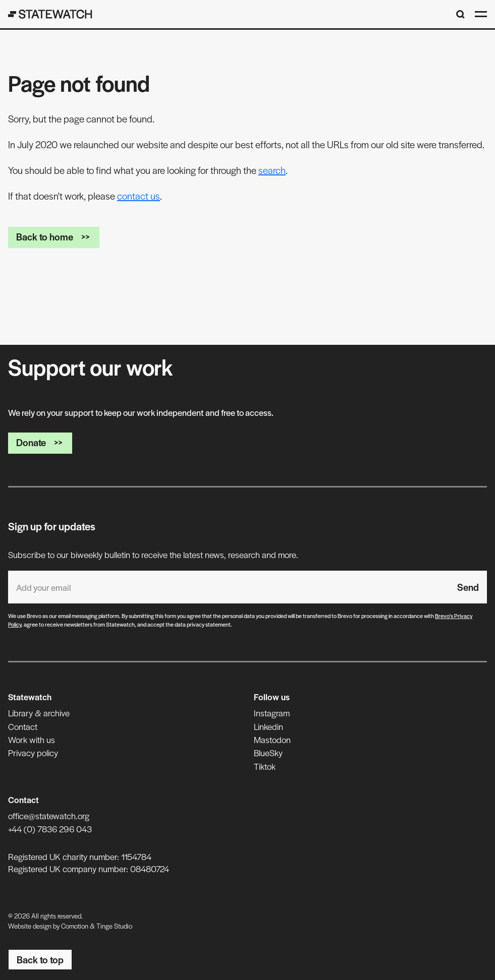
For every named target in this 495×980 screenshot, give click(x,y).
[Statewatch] (50, 14)
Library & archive (39, 713)
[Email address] (229, 587)
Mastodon (272, 740)
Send (468, 587)
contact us (139, 196)
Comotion (75, 926)
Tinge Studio (114, 926)
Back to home (54, 237)
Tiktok (265, 766)
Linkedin (268, 726)
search (272, 170)
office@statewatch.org (49, 816)
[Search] (460, 14)
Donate (40, 442)
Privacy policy (33, 753)
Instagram (272, 713)
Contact (23, 726)
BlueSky (268, 753)
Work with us (32, 740)
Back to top (40, 960)
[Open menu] (481, 14)
